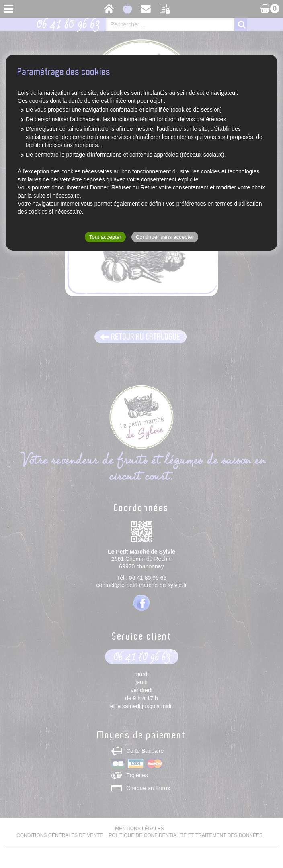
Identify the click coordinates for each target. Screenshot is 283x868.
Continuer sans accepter (165, 237)
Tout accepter (105, 237)
